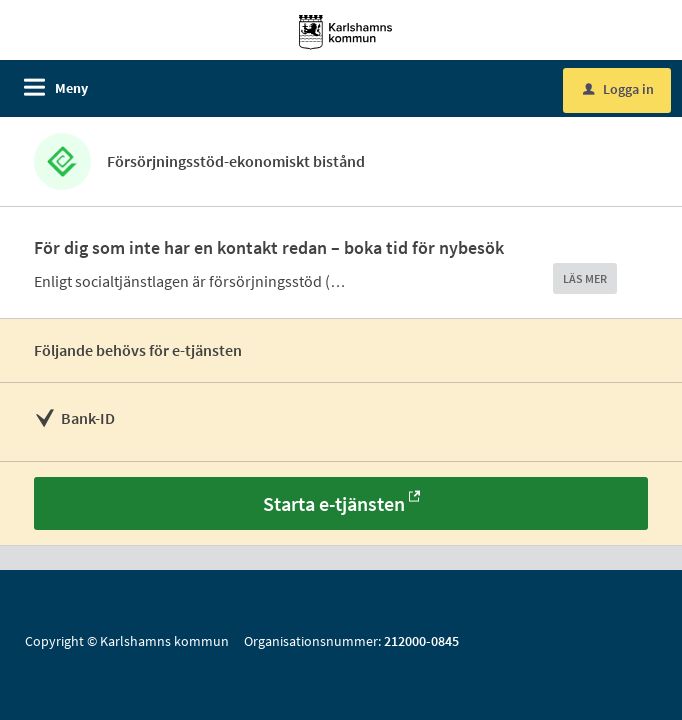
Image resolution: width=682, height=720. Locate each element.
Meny (71, 88)
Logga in (618, 89)
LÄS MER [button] (585, 278)
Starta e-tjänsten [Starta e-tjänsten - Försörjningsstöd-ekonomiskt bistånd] (334, 503)
